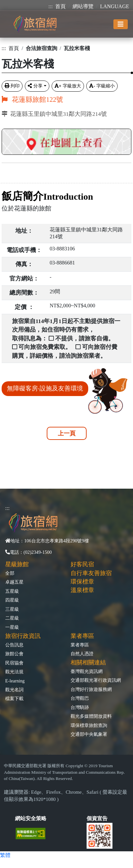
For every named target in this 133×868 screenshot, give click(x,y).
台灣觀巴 (80, 698)
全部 (10, 573)
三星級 (12, 609)
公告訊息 (14, 645)
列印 (12, 86)
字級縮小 (102, 86)
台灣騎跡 (80, 707)
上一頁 (67, 433)
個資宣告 (97, 818)
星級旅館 (17, 564)
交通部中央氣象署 (89, 734)
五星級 (12, 591)
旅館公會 (14, 654)
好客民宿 (82, 564)
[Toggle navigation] (121, 24)
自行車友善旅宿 (91, 573)
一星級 (12, 627)
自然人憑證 (82, 654)
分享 (35, 86)
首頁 (60, 6)
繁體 (5, 855)
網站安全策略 (31, 818)
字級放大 (68, 86)
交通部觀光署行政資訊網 (96, 680)
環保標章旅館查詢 (89, 725)
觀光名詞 (14, 690)
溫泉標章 (82, 590)
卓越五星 (14, 582)
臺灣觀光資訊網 (87, 671)
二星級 (12, 618)
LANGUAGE (115, 6)
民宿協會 (14, 663)
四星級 (12, 600)
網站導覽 (83, 6)
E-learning (15, 681)
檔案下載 (14, 698)
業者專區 (80, 645)
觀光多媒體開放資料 (91, 716)
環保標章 (82, 582)
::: (50, 6)
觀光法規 (14, 672)
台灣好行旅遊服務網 (91, 689)
